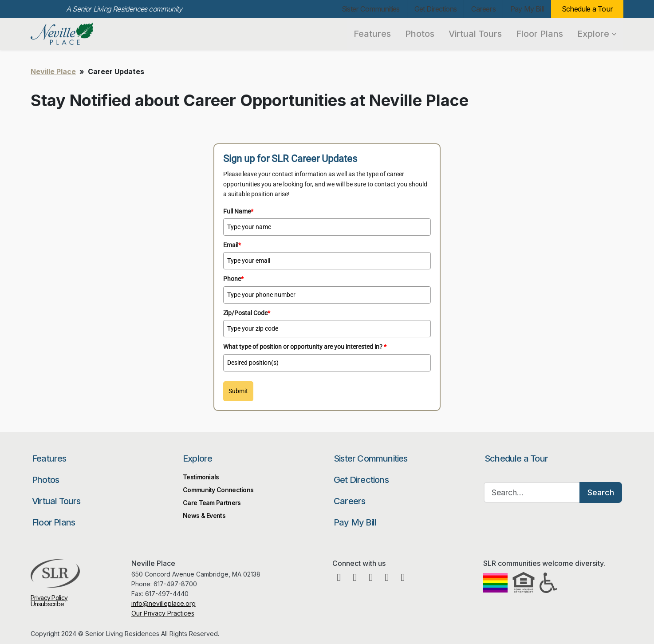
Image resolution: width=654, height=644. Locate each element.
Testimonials (201, 477)
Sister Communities (371, 9)
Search (601, 492)
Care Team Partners (212, 503)
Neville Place (78, 34)
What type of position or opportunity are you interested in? (305, 347)
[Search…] (532, 492)
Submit (238, 391)
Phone (233, 279)
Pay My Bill (527, 9)
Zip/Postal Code (247, 313)
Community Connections (218, 490)
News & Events (204, 516)
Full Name (238, 211)
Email (232, 245)
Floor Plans (540, 34)
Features (372, 34)
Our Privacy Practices (163, 613)
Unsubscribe (47, 604)
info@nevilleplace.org (163, 603)
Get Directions (436, 9)
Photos (420, 34)
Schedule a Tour (587, 9)
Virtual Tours (475, 34)
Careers (483, 9)
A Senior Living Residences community (124, 9)
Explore (597, 34)
